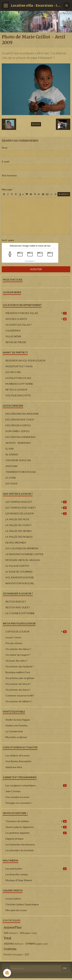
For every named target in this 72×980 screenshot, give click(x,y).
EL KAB (10, 449)
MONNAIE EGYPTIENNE (19, 384)
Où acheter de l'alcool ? (18, 684)
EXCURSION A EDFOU (18, 425)
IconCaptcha (29, 261)
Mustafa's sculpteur (16, 737)
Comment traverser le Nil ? (20, 695)
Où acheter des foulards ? (20, 666)
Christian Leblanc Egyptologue (22, 904)
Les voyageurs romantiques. (36, 785)
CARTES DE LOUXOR (36, 632)
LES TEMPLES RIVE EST (36, 502)
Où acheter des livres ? (18, 690)
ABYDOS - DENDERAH (18, 443)
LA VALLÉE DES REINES (18, 531)
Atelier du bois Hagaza (18, 720)
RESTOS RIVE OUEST (18, 607)
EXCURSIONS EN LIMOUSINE (22, 414)
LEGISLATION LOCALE (18, 378)
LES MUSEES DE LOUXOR (36, 513)
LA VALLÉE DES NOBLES (19, 537)
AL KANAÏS (12, 454)
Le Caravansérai (14, 731)
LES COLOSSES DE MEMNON (22, 548)
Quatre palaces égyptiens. (36, 827)
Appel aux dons (14, 767)
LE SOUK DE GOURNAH (19, 572)
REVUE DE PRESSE (16, 342)
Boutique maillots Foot (18, 672)
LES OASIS (11, 483)
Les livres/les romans (17, 874)
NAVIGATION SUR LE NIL (20, 583)
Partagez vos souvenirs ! (19, 803)
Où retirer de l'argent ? (18, 655)
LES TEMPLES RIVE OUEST (36, 508)
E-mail (5, 162)
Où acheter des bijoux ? (18, 649)
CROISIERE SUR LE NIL (18, 460)
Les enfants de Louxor (18, 755)
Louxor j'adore (13, 898)
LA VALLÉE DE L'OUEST (18, 525)
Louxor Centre (13, 637)
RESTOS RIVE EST (16, 602)
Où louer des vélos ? (16, 661)
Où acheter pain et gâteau (20, 678)
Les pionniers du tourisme (20, 850)
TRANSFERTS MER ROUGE (21, 472)
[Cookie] (7, 973)
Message (7, 189)
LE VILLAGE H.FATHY (17, 566)
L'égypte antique (14, 839)
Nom (5, 148)
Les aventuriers (36, 869)
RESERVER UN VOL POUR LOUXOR (25, 360)
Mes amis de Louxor (16, 910)
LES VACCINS (13, 372)
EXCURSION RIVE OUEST (20, 420)
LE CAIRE (11, 478)
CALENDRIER (13, 331)
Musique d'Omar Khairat (19, 880)
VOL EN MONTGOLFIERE (20, 577)
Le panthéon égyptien (36, 833)
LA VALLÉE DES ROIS (17, 519)
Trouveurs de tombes (36, 821)
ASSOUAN (11, 466)
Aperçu (64, 194)
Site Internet (9, 175)
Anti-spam (8, 240)
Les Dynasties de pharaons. (20, 844)
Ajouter (36, 269)
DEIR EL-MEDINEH (16, 543)
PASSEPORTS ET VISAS (19, 366)
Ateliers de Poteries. (17, 725)
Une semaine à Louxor (17, 797)
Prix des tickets (14, 643)
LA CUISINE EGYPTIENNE (20, 613)
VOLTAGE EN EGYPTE (18, 395)
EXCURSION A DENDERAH (20, 437)
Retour (36, 124)
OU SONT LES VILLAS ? (19, 325)
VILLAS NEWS (13, 336)
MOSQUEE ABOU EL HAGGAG (23, 560)
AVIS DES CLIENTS (36, 319)
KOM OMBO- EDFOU (17, 431)
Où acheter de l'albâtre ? (19, 701)
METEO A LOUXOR (16, 390)
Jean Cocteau (13, 791)
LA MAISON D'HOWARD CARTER (24, 554)
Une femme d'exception (18, 761)
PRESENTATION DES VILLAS (36, 313)
